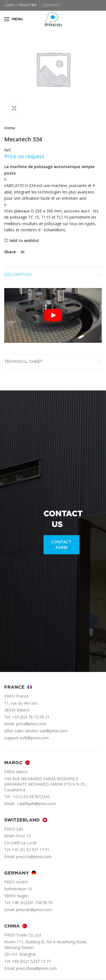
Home (10, 128)
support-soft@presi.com (26, 738)
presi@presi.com (31, 724)
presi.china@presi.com (36, 968)
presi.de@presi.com (34, 910)
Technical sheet (23, 362)
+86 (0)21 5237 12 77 (31, 961)
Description (18, 275)
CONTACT (51, 5)
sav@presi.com (53, 731)
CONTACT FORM (61, 545)
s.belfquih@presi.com (37, 804)
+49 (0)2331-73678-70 (32, 903)
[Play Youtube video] (53, 315)
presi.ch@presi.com (34, 857)
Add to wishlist (24, 241)
